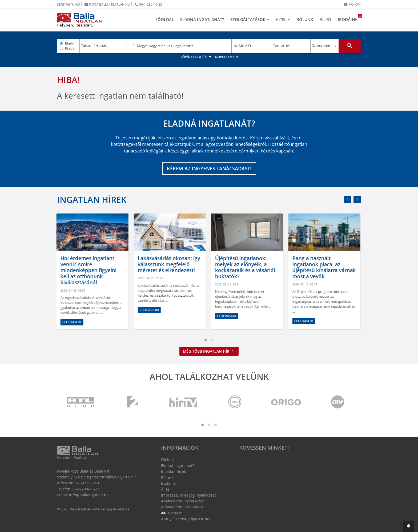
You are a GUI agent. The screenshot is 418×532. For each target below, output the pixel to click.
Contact (171, 513)
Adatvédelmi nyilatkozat (182, 501)
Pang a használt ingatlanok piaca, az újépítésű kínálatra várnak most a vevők (325, 267)
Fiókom (352, 4)
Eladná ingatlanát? (202, 19)
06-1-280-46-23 (148, 4)
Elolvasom (73, 322)
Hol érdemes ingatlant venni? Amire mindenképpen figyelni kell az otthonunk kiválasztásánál (89, 270)
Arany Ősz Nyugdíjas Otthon (186, 519)
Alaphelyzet (227, 57)
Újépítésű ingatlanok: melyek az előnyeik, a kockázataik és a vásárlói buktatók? (246, 267)
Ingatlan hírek (92, 199)
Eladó (70, 43)
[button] (409, 527)
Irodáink (349, 18)
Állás (325, 19)
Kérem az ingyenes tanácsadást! (209, 168)
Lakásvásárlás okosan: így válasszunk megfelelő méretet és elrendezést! (170, 264)
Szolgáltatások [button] (250, 19)
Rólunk (305, 19)
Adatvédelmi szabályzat (182, 507)
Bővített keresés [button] (197, 57)
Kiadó (70, 48)
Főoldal (165, 19)
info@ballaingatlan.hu (107, 4)
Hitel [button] (283, 19)
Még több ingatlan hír (209, 351)
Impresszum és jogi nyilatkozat (188, 495)
